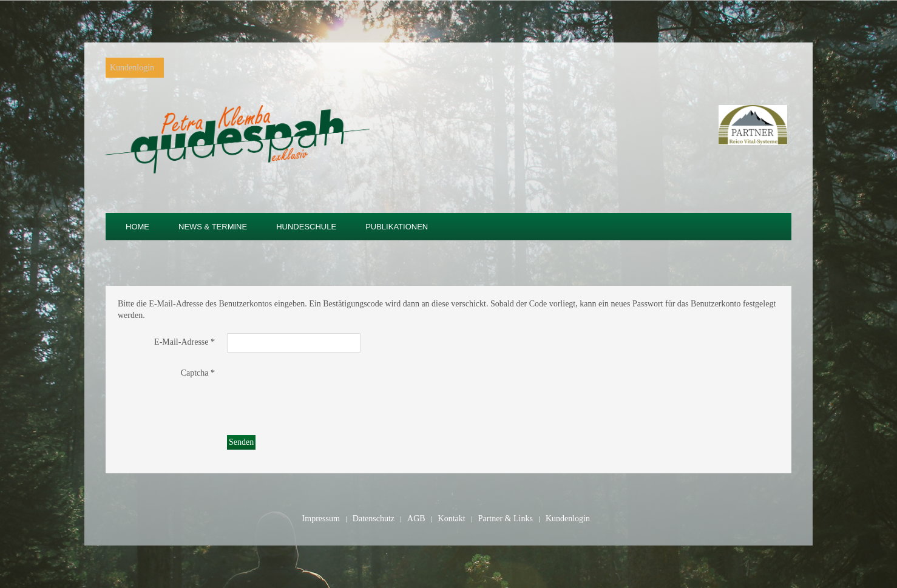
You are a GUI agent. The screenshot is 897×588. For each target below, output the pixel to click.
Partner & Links (506, 519)
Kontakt (452, 519)
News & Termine (213, 227)
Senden (241, 442)
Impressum (321, 519)
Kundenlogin (132, 68)
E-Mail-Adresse (184, 342)
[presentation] (319, 388)
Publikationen (397, 227)
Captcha (198, 373)
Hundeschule (306, 227)
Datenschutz (374, 519)
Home (137, 227)
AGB (416, 519)
